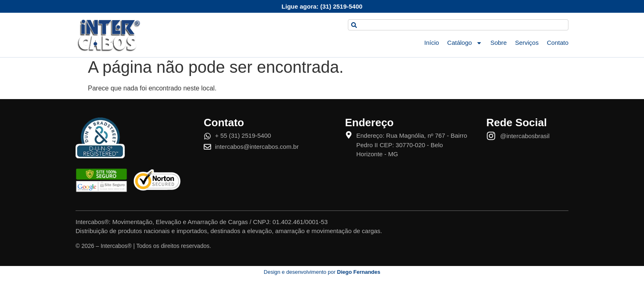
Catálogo (465, 43)
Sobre (499, 43)
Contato (558, 43)
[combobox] (458, 25)
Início (432, 43)
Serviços (527, 43)
